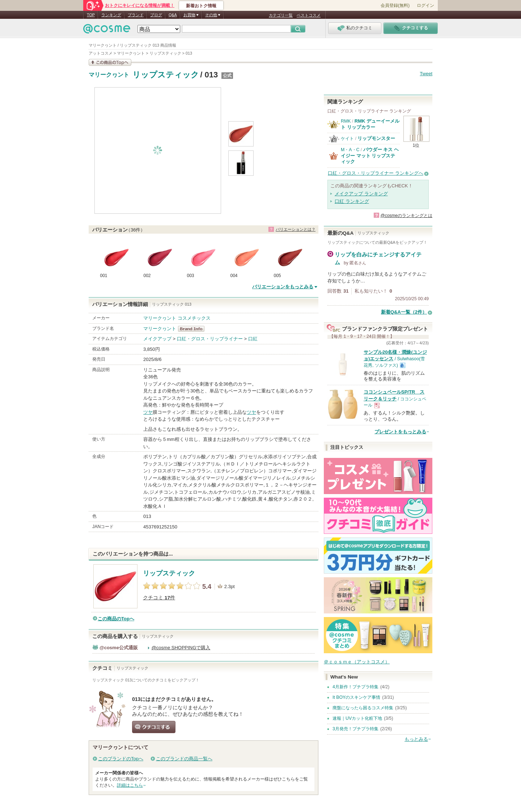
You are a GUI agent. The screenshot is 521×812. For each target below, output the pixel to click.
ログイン (425, 5)
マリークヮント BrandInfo (193, 329)
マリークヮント (109, 75)
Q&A (173, 15)
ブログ (156, 15)
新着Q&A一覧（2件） (404, 312)
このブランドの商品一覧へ (184, 759)
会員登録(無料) (395, 5)
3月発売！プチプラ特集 (355, 729)
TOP (91, 15)
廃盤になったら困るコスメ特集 (363, 708)
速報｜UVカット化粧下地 (357, 718)
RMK (346, 121)
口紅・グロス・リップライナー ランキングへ (376, 173)
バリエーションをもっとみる (283, 287)
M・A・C (350, 150)
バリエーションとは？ (296, 229)
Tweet (426, 74)
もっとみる (416, 739)
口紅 (253, 339)
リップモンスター (376, 138)
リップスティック (166, 75)
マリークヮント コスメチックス (177, 318)
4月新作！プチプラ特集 (355, 687)
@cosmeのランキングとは (406, 216)
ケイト (347, 139)
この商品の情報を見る (110, 62)
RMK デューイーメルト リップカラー (370, 124)
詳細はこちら (130, 785)
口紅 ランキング (352, 201)
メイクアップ (157, 339)
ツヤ (148, 412)
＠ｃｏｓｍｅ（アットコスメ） (357, 662)
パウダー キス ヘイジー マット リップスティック (370, 156)
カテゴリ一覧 (281, 15)
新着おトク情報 (201, 6)
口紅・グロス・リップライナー (210, 339)
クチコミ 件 (159, 598)
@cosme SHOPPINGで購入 (181, 648)
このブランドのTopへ (121, 759)
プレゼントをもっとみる (400, 432)
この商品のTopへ (116, 619)
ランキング (111, 15)
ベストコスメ (309, 15)
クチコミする (154, 727)
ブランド (136, 15)
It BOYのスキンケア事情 (356, 697)
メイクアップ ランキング (361, 194)
